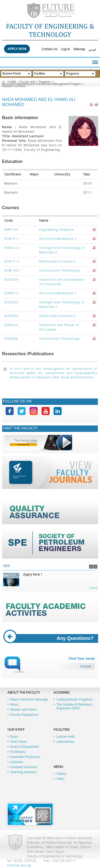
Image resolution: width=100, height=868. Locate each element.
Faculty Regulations (24, 715)
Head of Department (25, 747)
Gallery (61, 774)
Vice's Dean (19, 742)
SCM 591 (12, 280)
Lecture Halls (66, 737)
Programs (45, 82)
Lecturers (17, 762)
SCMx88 (11, 339)
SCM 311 (12, 239)
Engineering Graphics (57, 230)
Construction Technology (60, 271)
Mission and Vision (23, 710)
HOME (12, 82)
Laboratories (65, 742)
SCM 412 (12, 262)
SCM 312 (12, 248)
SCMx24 (11, 325)
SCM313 (11, 294)
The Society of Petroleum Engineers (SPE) (74, 706)
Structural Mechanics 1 (58, 239)
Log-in (65, 49)
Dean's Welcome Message (29, 699)
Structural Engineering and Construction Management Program (41, 84)
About (14, 705)
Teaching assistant (23, 772)
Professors (18, 752)
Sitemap (79, 49)
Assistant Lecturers (14, 86)
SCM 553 (12, 271)
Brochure (30, 814)
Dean (14, 737)
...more (93, 588)
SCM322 (11, 303)
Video (60, 779)
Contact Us (49, 49)
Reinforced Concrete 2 (58, 262)
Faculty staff (27, 82)
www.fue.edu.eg (19, 866)
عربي (93, 49)
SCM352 (11, 316)
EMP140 (11, 230)
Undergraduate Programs (74, 699)
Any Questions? (51, 638)
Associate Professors (25, 757)
